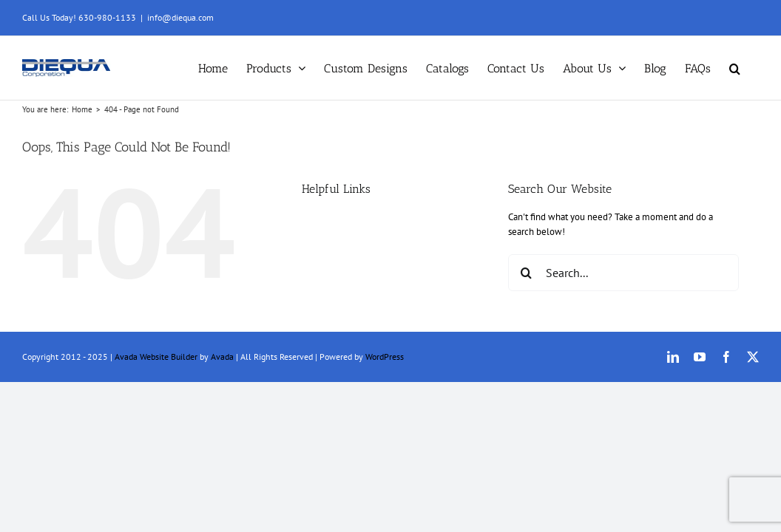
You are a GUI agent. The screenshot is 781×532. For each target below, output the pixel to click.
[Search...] (623, 273)
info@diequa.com (180, 17)
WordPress (385, 357)
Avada (222, 357)
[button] (753, 67)
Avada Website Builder (156, 357)
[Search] (527, 273)
